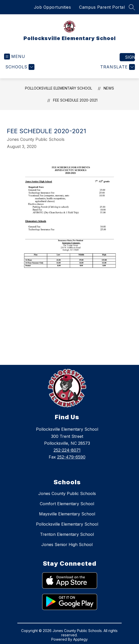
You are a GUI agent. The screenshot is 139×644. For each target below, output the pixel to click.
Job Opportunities (53, 7)
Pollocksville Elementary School (59, 88)
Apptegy (80, 639)
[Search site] (132, 7)
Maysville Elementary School (67, 514)
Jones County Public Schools (67, 493)
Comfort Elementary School (67, 504)
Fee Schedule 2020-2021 (75, 100)
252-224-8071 (67, 450)
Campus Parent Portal (102, 7)
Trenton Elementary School (67, 534)
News (109, 88)
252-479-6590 (71, 457)
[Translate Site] (117, 67)
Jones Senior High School (67, 544)
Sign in (130, 57)
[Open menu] (15, 57)
